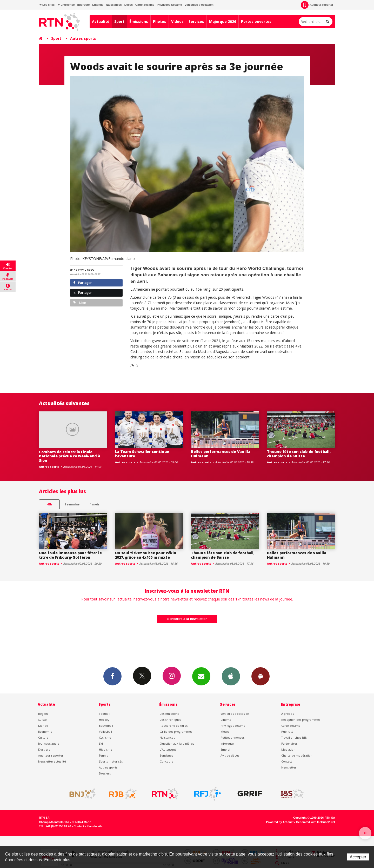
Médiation (288, 749)
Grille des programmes (176, 732)
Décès (129, 5)
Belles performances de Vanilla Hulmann (221, 454)
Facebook (112, 676)
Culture (43, 737)
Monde (43, 726)
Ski (101, 743)
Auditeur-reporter (317, 5)
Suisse (42, 720)
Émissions (139, 21)
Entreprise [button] (66, 5)
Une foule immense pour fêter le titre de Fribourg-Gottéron (70, 555)
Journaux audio (49, 743)
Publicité (287, 732)
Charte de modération (297, 755)
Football (105, 714)
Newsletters (201, 676)
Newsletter (289, 767)
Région (43, 714)
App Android (261, 676)
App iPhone (231, 676)
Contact (287, 761)
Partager (82, 283)
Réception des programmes (301, 720)
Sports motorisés (111, 761)
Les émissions (169, 714)
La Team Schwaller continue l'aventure (142, 454)
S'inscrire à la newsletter (187, 619)
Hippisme (106, 749)
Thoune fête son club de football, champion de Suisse (299, 454)
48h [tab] (49, 504)
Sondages (166, 755)
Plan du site (94, 826)
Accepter (358, 857)
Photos (160, 21)
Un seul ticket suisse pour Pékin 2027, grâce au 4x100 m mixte (146, 555)
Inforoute (84, 5)
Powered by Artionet (280, 822)
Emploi (225, 749)
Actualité (101, 21)
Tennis (103, 755)
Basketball (106, 726)
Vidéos (177, 21)
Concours (166, 761)
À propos (288, 714)
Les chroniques (170, 720)
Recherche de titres (174, 726)
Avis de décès (230, 755)
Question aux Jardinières (177, 743)
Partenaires (289, 743)
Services (196, 21)
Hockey (104, 720)
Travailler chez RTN (294, 737)
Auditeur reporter (51, 755)
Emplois (98, 5)
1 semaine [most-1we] (72, 504)
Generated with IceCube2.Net (316, 822)
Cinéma (226, 720)
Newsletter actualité (52, 761)
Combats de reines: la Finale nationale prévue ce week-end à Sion (70, 456)
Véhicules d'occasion (199, 5)
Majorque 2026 (223, 21)
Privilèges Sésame (169, 5)
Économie (45, 732)
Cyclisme (105, 737)
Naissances (114, 5)
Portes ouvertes (256, 21)
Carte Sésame (145, 5)
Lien (80, 303)
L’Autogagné (168, 749)
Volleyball (105, 732)
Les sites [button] (47, 5)
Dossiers (44, 749)
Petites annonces (232, 737)
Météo (225, 732)
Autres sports (83, 38)
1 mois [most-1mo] (95, 504)
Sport (119, 21)
